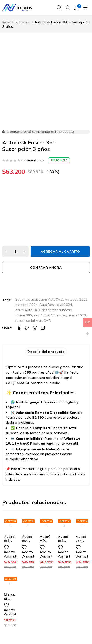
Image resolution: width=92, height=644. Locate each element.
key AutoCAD (45, 315)
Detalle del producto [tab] (46, 352)
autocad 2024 (27, 305)
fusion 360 (24, 315)
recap (20, 321)
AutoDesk (47, 305)
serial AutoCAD (39, 321)
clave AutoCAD (28, 310)
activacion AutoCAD (47, 299)
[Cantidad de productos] (15, 252)
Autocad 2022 (76, 299)
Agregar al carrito (60, 252)
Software (22, 22)
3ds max (22, 299)
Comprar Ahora (46, 268)
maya (62, 315)
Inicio (6, 22)
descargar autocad (57, 310)
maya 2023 (77, 315)
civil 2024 (65, 305)
